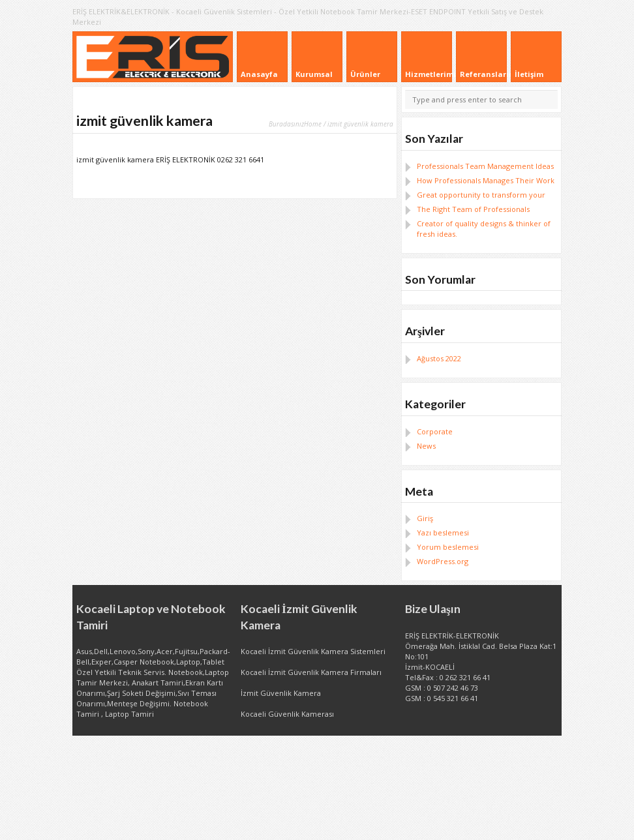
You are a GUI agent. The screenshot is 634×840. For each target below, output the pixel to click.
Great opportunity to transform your (481, 195)
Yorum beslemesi (448, 547)
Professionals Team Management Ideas (485, 166)
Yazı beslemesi (443, 532)
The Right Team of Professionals (473, 209)
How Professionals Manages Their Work (486, 180)
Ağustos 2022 (439, 358)
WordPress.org (443, 561)
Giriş (425, 518)
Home (313, 124)
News (426, 446)
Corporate (435, 431)
